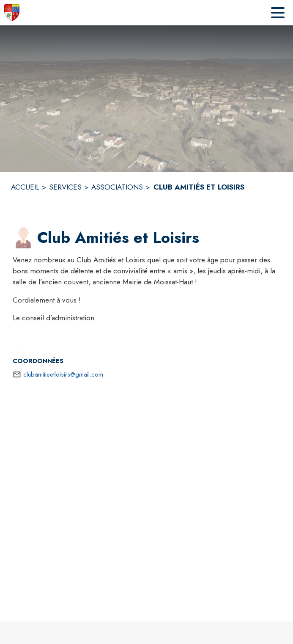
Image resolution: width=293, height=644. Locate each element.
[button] (23, 238)
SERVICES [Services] (65, 187)
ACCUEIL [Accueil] (25, 187)
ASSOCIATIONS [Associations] (117, 187)
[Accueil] (12, 13)
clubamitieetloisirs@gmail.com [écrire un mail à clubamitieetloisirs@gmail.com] (63, 374)
